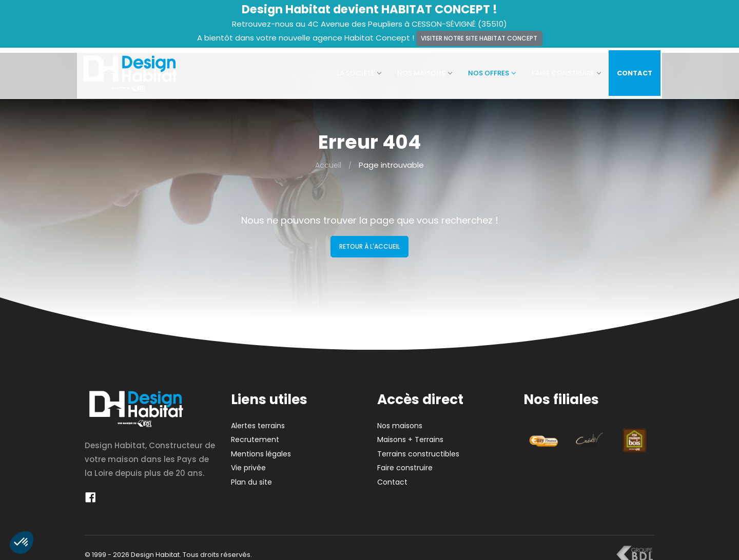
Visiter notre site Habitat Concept (479, 38)
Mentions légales (261, 449)
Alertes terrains (258, 421)
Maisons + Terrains (410, 435)
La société (353, 71)
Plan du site (251, 477)
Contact (628, 71)
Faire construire (560, 71)
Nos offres (485, 71)
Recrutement (255, 435)
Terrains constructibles (418, 449)
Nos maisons (418, 71)
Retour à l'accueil (369, 242)
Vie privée (248, 463)
